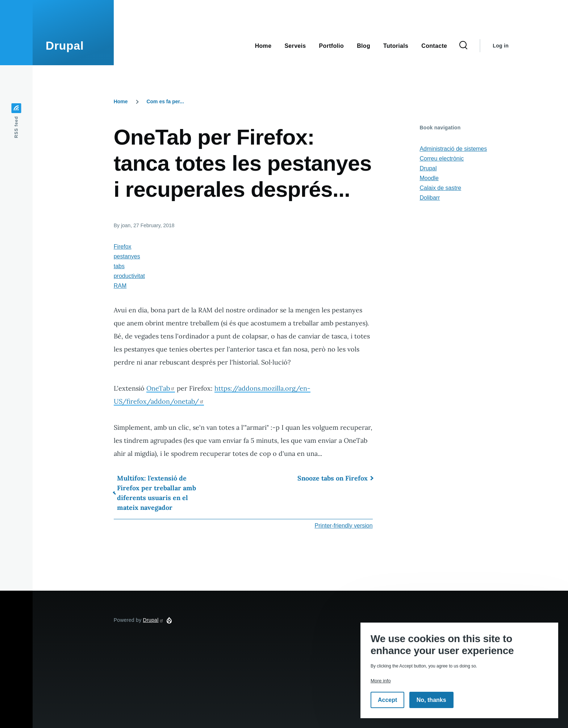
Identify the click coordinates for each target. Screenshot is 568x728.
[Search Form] (463, 46)
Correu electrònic (442, 159)
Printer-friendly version (344, 526)
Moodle (429, 178)
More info (381, 681)
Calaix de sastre (440, 188)
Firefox (123, 247)
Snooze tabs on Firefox (333, 478)
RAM (120, 286)
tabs (119, 266)
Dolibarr (430, 198)
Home (121, 101)
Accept (387, 700)
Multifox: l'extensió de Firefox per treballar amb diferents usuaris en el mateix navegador (156, 493)
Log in (501, 46)
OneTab (161, 388)
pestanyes (127, 256)
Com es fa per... (165, 101)
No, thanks (431, 700)
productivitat (129, 276)
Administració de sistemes (453, 149)
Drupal (65, 46)
